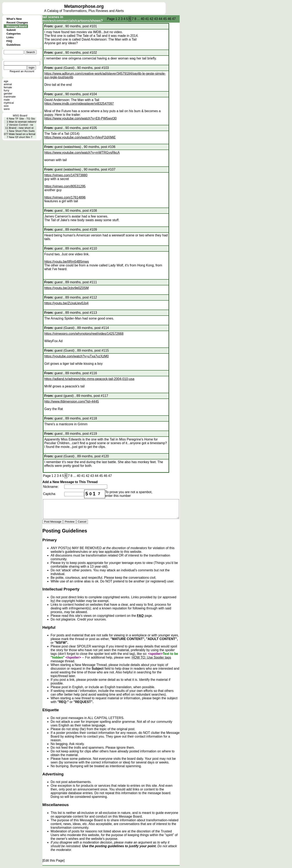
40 (143, 19)
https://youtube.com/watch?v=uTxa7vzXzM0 (76, 356)
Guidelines (13, 45)
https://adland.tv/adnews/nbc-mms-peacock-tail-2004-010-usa (89, 379)
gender (8, 94)
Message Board (17, 26)
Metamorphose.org (84, 6)
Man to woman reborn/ (23, 122)
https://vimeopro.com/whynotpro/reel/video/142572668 (84, 334)
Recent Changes (17, 23)
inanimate (10, 97)
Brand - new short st (21, 128)
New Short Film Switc (22, 131)
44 (161, 19)
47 (174, 19)
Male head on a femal (22, 134)
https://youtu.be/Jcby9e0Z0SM (66, 288)
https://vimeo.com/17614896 (65, 197)
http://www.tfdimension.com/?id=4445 (72, 401)
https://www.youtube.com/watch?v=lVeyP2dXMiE (80, 137)
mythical (9, 103)
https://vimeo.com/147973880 (66, 175)
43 (156, 19)
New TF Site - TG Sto (22, 119)
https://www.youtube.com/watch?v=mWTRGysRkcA (82, 153)
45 (165, 19)
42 (151, 19)
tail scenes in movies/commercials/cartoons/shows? (73, 19)
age (6, 81)
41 (147, 19)
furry (6, 90)
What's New (14, 19)
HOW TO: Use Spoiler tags (151, 657)
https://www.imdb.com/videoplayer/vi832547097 (79, 104)
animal (8, 84)
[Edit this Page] (54, 860)
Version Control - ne (21, 125)
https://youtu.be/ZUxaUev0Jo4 (66, 303)
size (6, 106)
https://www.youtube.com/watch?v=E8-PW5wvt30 (80, 118)
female (8, 87)
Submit (11, 30)
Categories (13, 34)
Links (10, 37)
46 (169, 19)
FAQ (9, 41)
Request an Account (22, 71)
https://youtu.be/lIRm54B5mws (67, 262)
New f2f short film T (21, 137)
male (7, 100)
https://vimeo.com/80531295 (65, 186)
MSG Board (20, 116)
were (7, 109)
